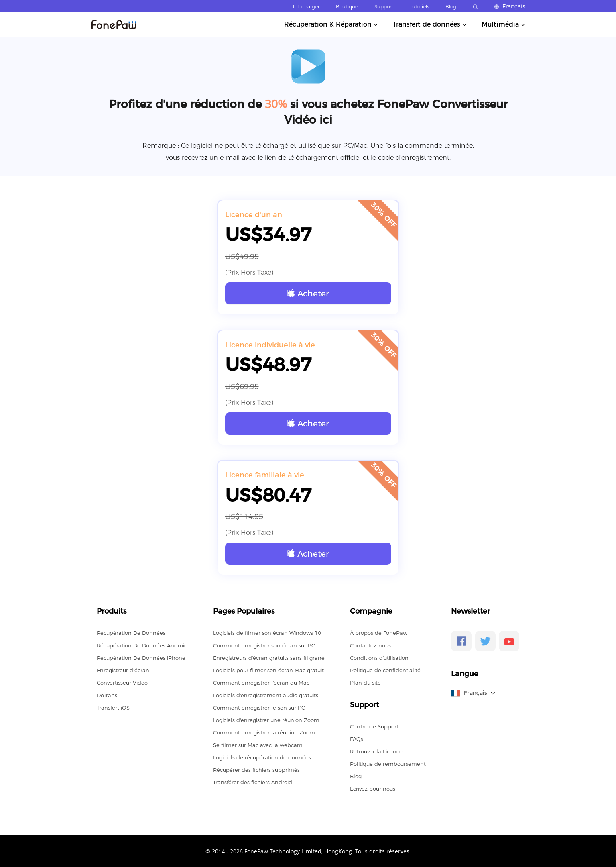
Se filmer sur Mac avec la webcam (258, 745)
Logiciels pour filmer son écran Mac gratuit (268, 670)
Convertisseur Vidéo (122, 683)
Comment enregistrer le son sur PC (259, 708)
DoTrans (107, 695)
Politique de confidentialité (385, 670)
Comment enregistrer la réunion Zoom (264, 732)
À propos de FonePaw (379, 633)
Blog (451, 7)
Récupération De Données (131, 633)
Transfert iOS (113, 708)
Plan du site (365, 683)
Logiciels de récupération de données (262, 757)
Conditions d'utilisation (379, 658)
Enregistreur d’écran (123, 670)
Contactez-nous (370, 645)
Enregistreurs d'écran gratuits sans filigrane (269, 658)
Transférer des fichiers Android (253, 782)
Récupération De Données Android (142, 645)
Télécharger (306, 7)
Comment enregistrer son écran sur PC (264, 645)
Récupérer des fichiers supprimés (256, 770)
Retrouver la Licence (376, 751)
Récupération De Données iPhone (141, 658)
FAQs (357, 739)
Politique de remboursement (388, 764)
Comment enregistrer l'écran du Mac (261, 683)
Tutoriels (419, 7)
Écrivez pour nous (373, 789)
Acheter (308, 293)
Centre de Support (374, 726)
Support (384, 7)
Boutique (347, 7)
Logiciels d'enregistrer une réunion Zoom (266, 720)
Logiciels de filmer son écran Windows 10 (267, 633)
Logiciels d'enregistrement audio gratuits (266, 695)
